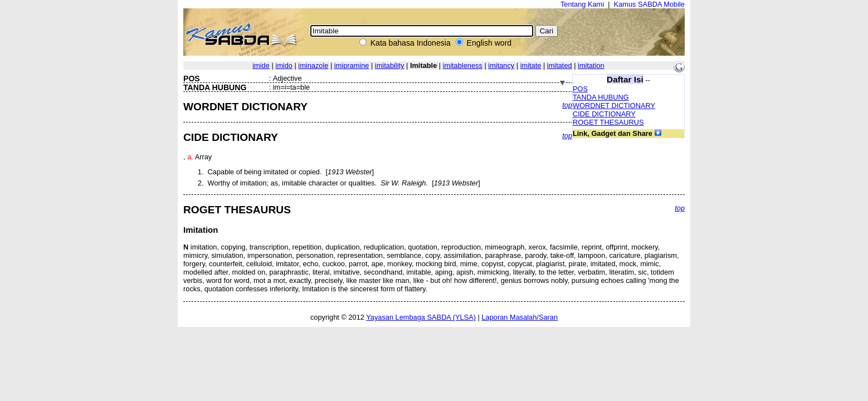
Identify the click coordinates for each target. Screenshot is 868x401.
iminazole (313, 65)
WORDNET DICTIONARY (614, 106)
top (567, 105)
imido (284, 65)
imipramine (352, 65)
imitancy (501, 65)
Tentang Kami (582, 4)
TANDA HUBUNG (601, 97)
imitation (591, 65)
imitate (531, 65)
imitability (390, 65)
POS (580, 89)
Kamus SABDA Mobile (649, 4)
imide (261, 65)
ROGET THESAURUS (608, 122)
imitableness (463, 65)
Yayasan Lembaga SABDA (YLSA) (421, 317)
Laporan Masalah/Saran (520, 317)
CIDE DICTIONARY (604, 114)
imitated (560, 65)
